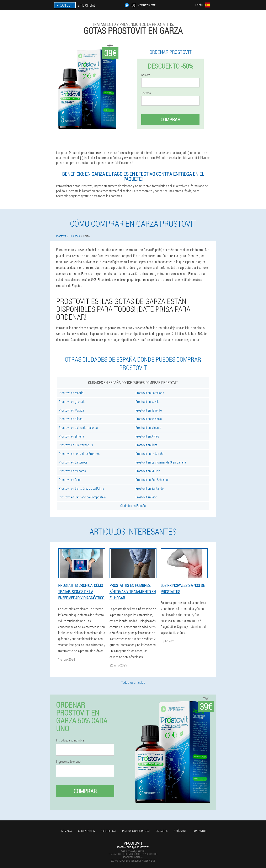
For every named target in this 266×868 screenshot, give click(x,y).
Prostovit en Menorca (72, 471)
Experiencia (108, 831)
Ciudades (162, 831)
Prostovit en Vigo (146, 497)
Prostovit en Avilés (147, 436)
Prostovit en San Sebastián (152, 480)
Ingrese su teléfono (68, 761)
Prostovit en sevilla (147, 401)
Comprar (170, 119)
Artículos (180, 831)
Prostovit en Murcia (148, 471)
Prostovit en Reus (70, 480)
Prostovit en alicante (148, 427)
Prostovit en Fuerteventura (76, 445)
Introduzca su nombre (70, 740)
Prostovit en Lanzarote (73, 462)
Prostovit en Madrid (71, 393)
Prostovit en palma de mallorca (78, 427)
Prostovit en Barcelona (150, 393)
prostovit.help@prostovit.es (133, 847)
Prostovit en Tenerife (149, 410)
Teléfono (146, 93)
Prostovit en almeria (71, 436)
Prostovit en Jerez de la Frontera (79, 454)
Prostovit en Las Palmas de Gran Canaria (161, 462)
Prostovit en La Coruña (150, 454)
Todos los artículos (133, 682)
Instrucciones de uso (136, 831)
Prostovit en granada (72, 401)
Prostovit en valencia (149, 419)
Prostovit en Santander (150, 488)
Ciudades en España (133, 506)
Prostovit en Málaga (71, 410)
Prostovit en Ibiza (146, 445)
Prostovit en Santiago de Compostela (82, 497)
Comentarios (86, 831)
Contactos (199, 831)
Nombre (146, 75)
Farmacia (66, 831)
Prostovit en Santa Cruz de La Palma (81, 488)
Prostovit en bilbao (71, 419)
